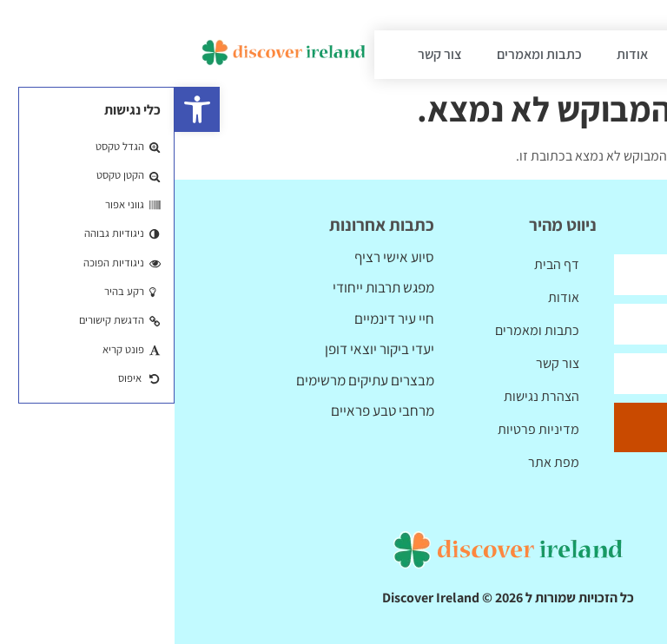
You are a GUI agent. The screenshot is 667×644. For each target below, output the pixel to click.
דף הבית (531, 54)
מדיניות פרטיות (364, 429)
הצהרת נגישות (367, 396)
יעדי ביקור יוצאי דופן (205, 349)
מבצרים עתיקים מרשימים (191, 380)
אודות (458, 54)
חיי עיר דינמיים (220, 319)
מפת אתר (379, 462)
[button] (23, 109)
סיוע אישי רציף (220, 257)
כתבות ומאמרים (365, 54)
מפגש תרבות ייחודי (209, 287)
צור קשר (265, 54)
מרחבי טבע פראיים (208, 411)
